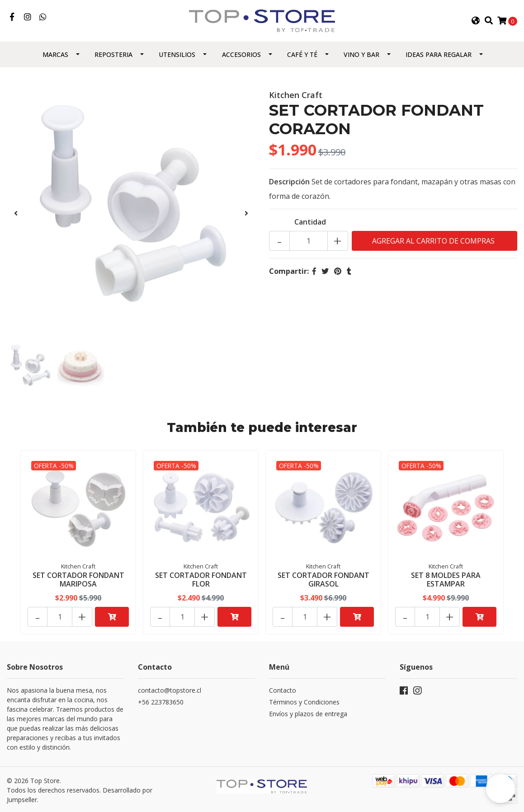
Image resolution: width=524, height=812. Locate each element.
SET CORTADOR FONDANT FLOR (201, 580)
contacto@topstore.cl (170, 688)
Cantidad (310, 223)
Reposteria (113, 56)
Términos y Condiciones (304, 700)
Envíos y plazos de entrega (308, 712)
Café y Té (302, 56)
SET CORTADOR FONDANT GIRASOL (323, 580)
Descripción (289, 183)
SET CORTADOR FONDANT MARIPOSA (78, 580)
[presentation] (16, 215)
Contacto (283, 688)
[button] (476, 21)
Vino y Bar (361, 56)
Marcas (55, 56)
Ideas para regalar (439, 56)
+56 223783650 (161, 700)
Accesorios (241, 56)
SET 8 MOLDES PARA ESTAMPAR (446, 580)
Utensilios (177, 56)
